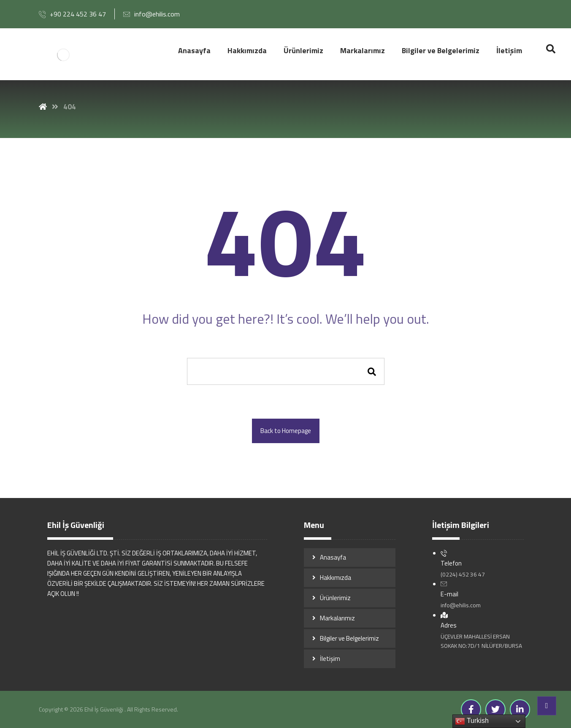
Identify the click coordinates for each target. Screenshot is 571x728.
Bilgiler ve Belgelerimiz (349, 638)
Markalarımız (337, 618)
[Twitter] (495, 709)
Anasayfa (333, 557)
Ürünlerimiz (335, 598)
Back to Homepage (286, 431)
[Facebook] (471, 709)
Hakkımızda (336, 578)
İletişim (330, 659)
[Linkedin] (520, 709)
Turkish (472, 721)
